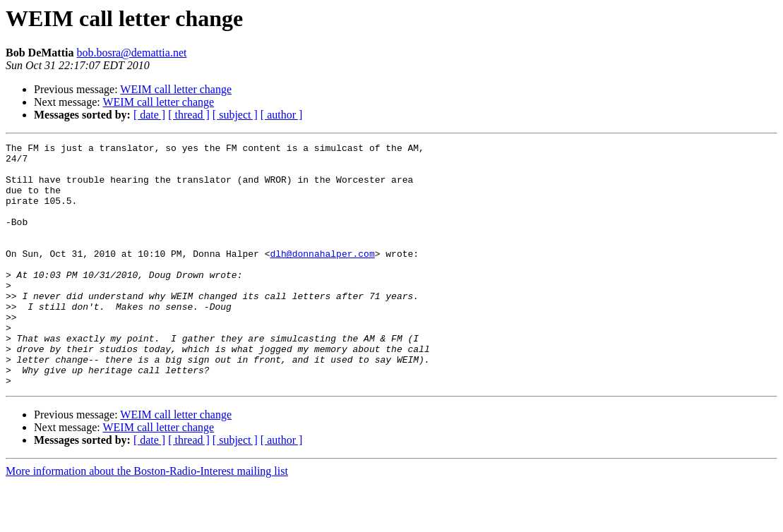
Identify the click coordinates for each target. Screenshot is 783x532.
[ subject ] (235, 115)
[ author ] (282, 115)
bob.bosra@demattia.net (131, 53)
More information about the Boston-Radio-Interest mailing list (147, 520)
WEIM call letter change (176, 89)
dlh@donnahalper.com (322, 277)
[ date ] (149, 115)
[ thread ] (189, 115)
